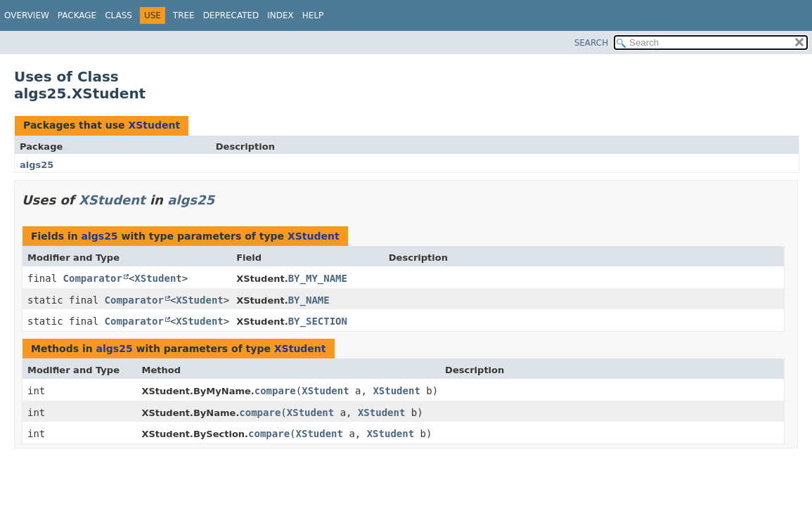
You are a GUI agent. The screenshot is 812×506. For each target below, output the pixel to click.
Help (313, 15)
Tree (184, 15)
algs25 (37, 165)
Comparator (93, 278)
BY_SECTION (318, 321)
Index (281, 15)
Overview (27, 15)
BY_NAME (309, 300)
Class (118, 15)
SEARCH (592, 43)
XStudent (154, 125)
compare (275, 391)
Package (77, 15)
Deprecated (231, 15)
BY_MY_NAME (318, 278)
